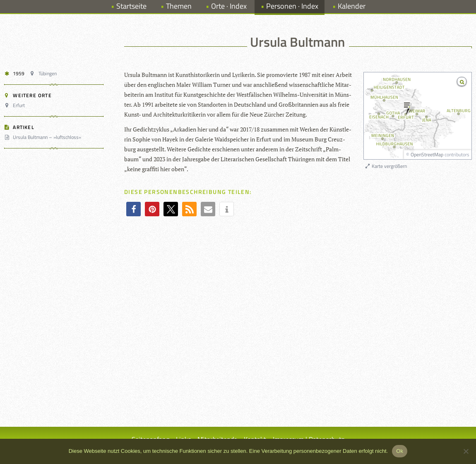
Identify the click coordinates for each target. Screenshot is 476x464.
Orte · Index (229, 6)
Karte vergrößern (386, 166)
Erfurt (16, 105)
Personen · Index (292, 6)
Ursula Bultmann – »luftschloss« (44, 137)
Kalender (352, 6)
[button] (133, 209)
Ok (400, 451)
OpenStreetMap (427, 154)
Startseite (131, 6)
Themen (179, 6)
